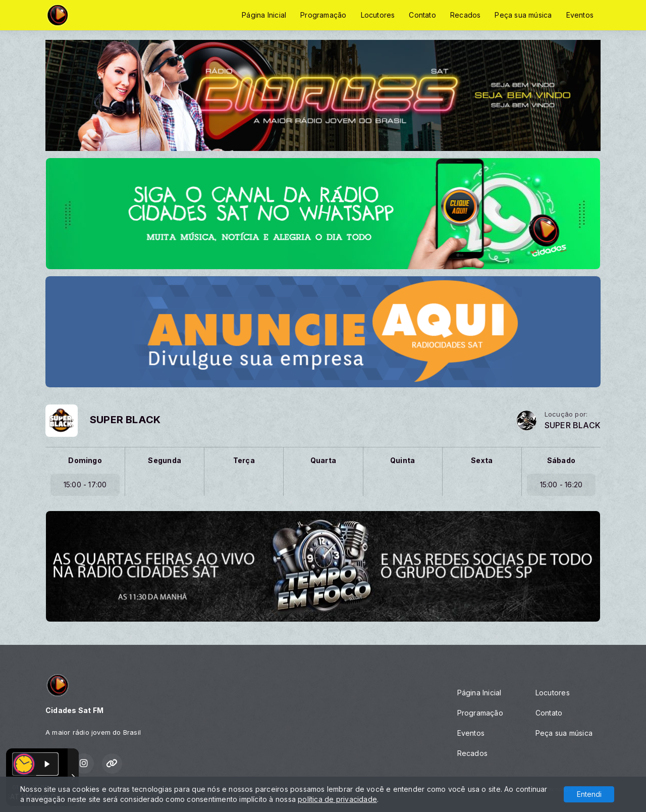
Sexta (482, 460)
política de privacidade (337, 799)
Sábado (561, 460)
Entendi (589, 794)
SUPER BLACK (573, 425)
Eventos (580, 15)
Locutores (378, 15)
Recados (465, 15)
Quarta (323, 460)
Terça (244, 460)
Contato (422, 15)
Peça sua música (523, 15)
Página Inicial (264, 15)
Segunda (164, 460)
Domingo (85, 460)
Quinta (402, 460)
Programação (323, 15)
